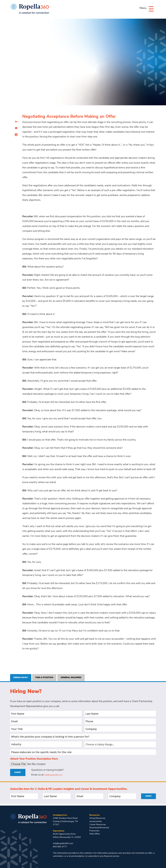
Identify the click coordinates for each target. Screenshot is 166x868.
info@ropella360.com (56, 776)
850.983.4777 (60, 847)
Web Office (95, 834)
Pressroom (94, 831)
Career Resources (98, 825)
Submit (19, 774)
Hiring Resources (98, 818)
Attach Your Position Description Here (34, 760)
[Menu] (150, 9)
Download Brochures (99, 828)
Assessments (96, 821)
